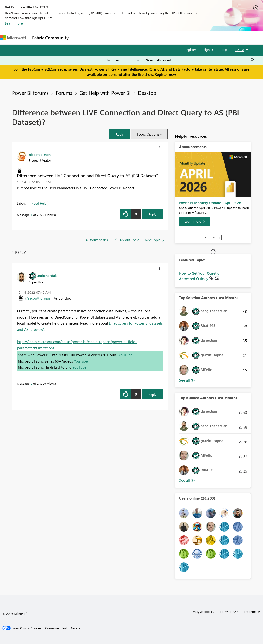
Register (190, 49)
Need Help (39, 203)
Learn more (14, 23)
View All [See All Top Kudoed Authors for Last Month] (187, 480)
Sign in (208, 49)
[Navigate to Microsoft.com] (13, 38)
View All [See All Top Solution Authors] (187, 380)
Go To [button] (240, 50)
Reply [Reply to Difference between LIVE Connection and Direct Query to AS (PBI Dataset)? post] (152, 214)
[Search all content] (200, 60)
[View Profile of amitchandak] (47, 275)
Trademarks (252, 612)
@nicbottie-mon (38, 298)
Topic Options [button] (148, 134)
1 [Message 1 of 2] (31, 215)
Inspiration (101, 38)
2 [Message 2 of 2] (31, 383)
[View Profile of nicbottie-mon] (40, 154)
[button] (120, 134)
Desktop (147, 93)
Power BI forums (30, 93)
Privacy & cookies (202, 612)
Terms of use (229, 612)
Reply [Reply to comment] (152, 394)
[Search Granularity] (122, 60)
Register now (165, 74)
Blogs (163, 38)
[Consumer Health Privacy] (63, 628)
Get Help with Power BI (105, 93)
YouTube (126, 355)
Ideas (120, 38)
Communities (142, 38)
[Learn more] (195, 221)
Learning (182, 38)
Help (224, 49)
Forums (80, 38)
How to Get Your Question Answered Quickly (200, 276)
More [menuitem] (200, 38)
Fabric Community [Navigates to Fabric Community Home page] (50, 38)
